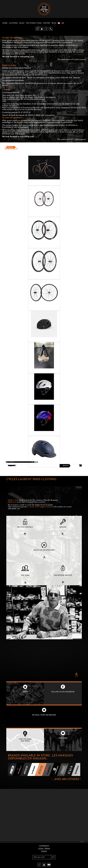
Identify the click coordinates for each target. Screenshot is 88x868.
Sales (22, 23)
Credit (44, 852)
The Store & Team (34, 23)
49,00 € (66, 466)
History (47, 23)
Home (5, 23)
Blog (54, 23)
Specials (11, 149)
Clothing (13, 23)
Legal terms (44, 849)
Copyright (44, 846)
